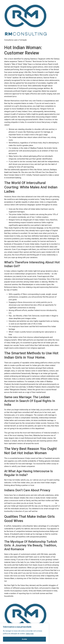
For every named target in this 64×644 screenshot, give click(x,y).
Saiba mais (30, 634)
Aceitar (24, 639)
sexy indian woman (48, 503)
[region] (24, 634)
